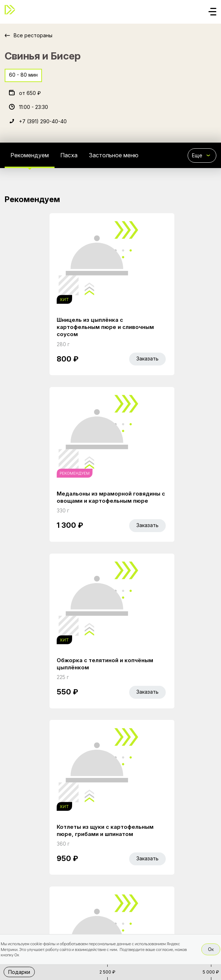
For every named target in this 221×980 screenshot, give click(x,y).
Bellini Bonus (74, 880)
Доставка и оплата (178, 880)
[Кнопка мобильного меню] (212, 12)
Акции (42, 880)
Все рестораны (33, 35)
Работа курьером (121, 880)
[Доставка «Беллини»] (12, 10)
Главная (16, 880)
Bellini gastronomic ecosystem (60, 912)
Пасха (69, 155)
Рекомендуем (30, 155)
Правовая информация (36, 892)
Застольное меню (114, 155)
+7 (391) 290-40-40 (43, 121)
